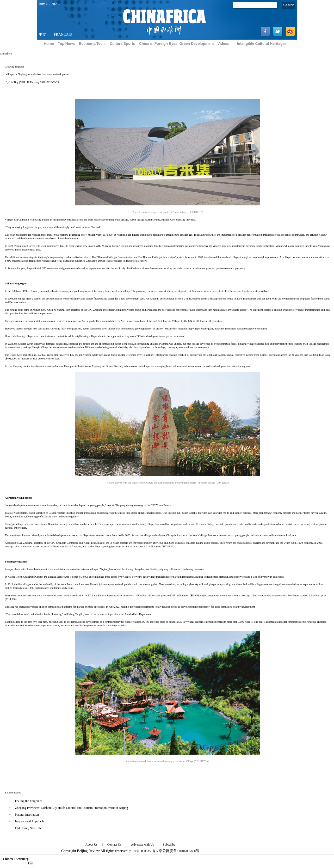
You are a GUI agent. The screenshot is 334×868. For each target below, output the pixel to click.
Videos (223, 44)
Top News (66, 44)
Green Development (197, 44)
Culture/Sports (122, 44)
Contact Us (114, 845)
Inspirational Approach (29, 821)
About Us (91, 845)
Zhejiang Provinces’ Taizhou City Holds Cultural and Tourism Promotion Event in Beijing (72, 808)
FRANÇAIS (63, 35)
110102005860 (186, 851)
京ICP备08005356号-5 (143, 851)
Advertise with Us (142, 845)
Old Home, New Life (28, 828)
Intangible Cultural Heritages (262, 44)
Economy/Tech (92, 44)
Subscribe (169, 845)
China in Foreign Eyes (158, 44)
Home (49, 44)
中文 (42, 35)
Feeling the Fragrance (29, 801)
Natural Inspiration (27, 815)
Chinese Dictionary (16, 859)
